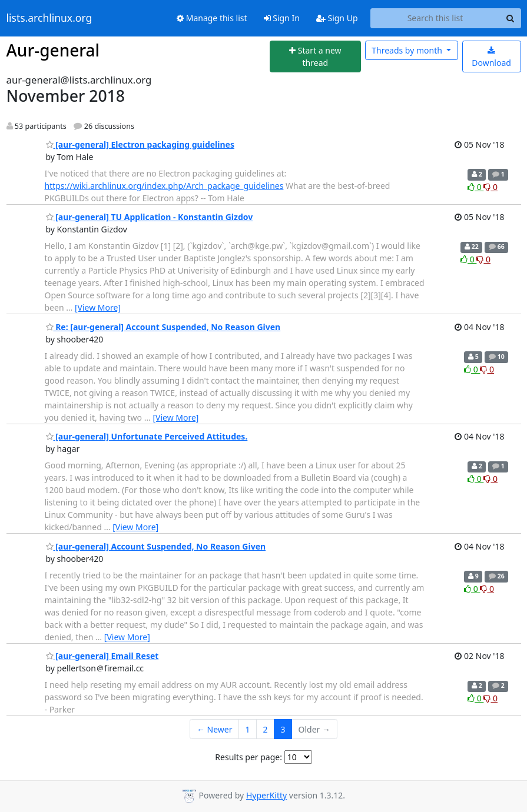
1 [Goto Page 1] (248, 729)
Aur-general (53, 50)
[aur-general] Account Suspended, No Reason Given (156, 546)
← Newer (215, 729)
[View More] (98, 307)
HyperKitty (266, 795)
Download (491, 57)
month (408, 50)
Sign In (282, 18)
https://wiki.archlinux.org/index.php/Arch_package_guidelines (164, 186)
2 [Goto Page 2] (266, 729)
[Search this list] (435, 18)
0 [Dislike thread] (490, 187)
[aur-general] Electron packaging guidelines (140, 144)
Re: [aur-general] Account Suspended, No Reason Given (163, 327)
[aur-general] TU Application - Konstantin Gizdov (150, 217)
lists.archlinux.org (49, 18)
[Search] (511, 18)
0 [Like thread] (475, 187)
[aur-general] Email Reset (102, 656)
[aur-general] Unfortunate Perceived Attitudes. (147, 436)
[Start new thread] (315, 57)
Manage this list (212, 18)
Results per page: (248, 757)
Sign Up (337, 18)
